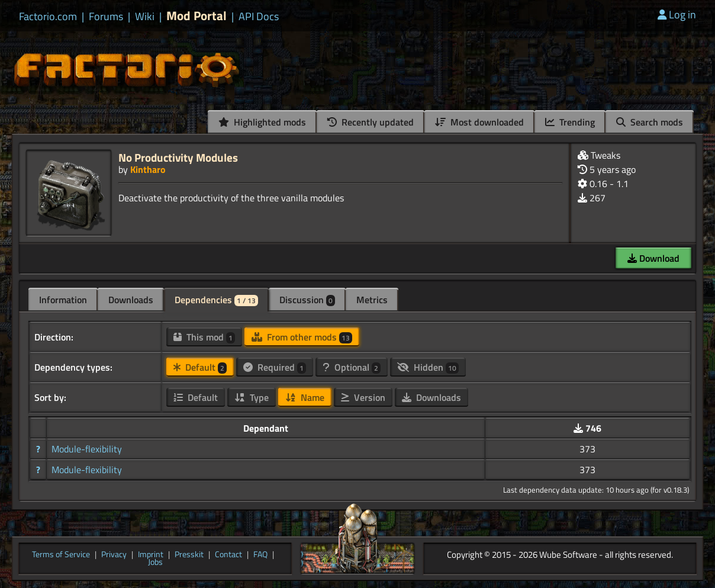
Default (200, 367)
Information (63, 300)
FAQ (260, 555)
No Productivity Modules (178, 157)
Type (252, 397)
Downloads (131, 300)
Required (275, 367)
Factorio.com (48, 17)
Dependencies (216, 300)
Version (363, 397)
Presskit (189, 555)
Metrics (372, 300)
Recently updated (371, 122)
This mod (204, 337)
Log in (677, 15)
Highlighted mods (262, 122)
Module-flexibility (87, 449)
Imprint (151, 555)
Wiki (145, 17)
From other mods (302, 337)
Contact (228, 555)
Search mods (650, 122)
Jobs (155, 563)
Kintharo (148, 169)
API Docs (259, 17)
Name (305, 397)
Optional (352, 367)
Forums (106, 17)
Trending (570, 122)
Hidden (428, 367)
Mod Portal (197, 16)
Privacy (114, 555)
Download (653, 258)
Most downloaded (479, 122)
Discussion (307, 300)
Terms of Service (61, 555)
